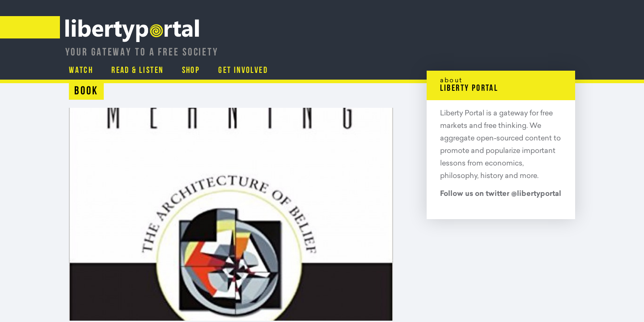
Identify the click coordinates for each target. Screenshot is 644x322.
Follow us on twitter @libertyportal (501, 194)
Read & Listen (437, 47)
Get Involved (545, 47)
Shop (491, 47)
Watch (380, 47)
